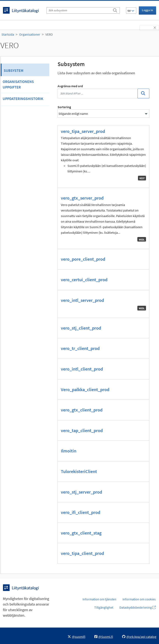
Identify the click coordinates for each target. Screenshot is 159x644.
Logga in (147, 10)
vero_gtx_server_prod (82, 198)
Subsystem (14, 70)
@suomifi (77, 637)
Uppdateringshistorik (23, 99)
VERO (49, 34)
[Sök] (115, 10)
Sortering (64, 107)
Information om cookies (139, 599)
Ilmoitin (69, 451)
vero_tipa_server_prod (83, 131)
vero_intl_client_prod (82, 369)
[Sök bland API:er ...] (98, 94)
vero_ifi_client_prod (81, 512)
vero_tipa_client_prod (82, 553)
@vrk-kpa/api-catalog (139, 637)
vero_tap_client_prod (82, 430)
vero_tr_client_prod (80, 348)
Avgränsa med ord (70, 86)
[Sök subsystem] (83, 10)
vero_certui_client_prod (84, 280)
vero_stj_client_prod (81, 328)
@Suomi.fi (104, 637)
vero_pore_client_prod (83, 259)
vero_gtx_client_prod (82, 410)
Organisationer (30, 34)
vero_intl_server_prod (82, 300)
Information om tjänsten (99, 599)
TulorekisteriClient (79, 471)
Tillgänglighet (104, 607)
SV (131, 11)
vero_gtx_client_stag (81, 533)
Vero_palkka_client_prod (85, 389)
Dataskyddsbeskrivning (138, 607)
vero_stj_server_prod (81, 492)
